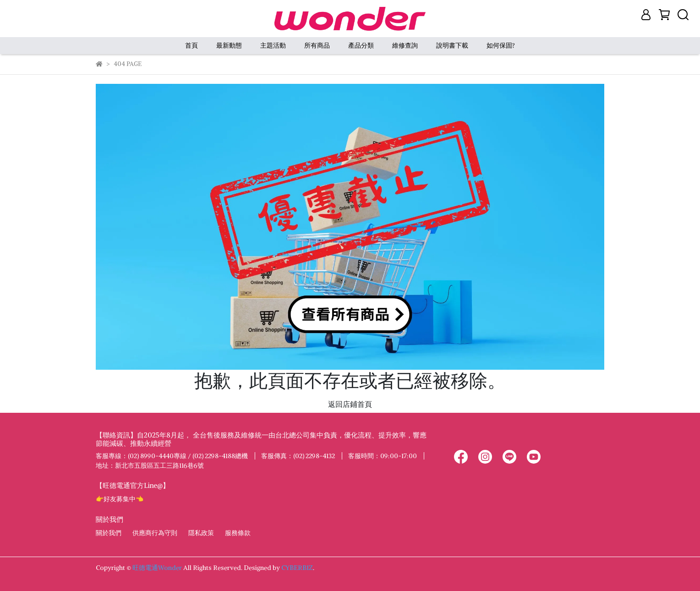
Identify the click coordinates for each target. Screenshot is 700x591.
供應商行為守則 (155, 533)
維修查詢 (405, 45)
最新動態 (229, 45)
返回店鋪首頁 (350, 404)
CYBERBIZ (297, 568)
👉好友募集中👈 (120, 499)
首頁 (191, 45)
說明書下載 (452, 45)
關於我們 (109, 533)
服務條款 (238, 533)
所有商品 (317, 45)
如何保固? (501, 45)
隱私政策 (201, 533)
